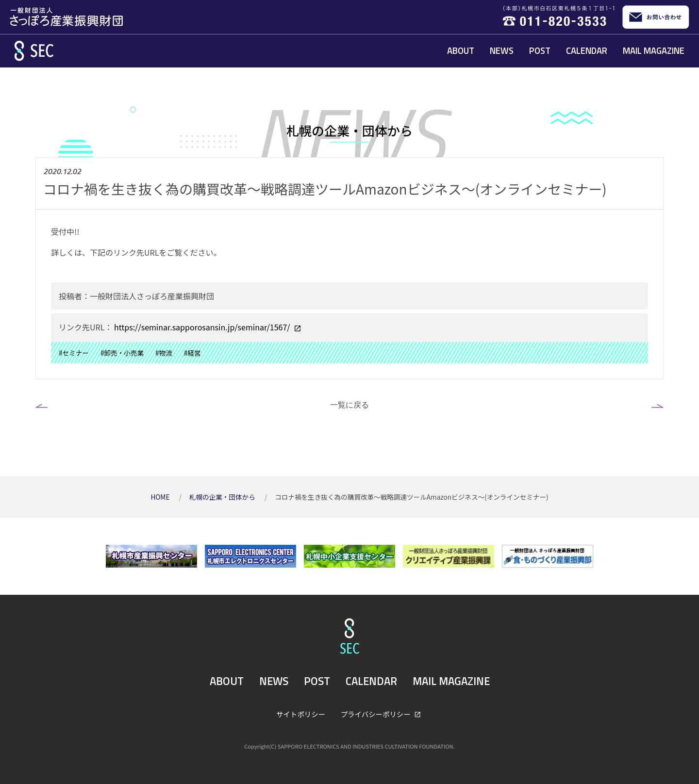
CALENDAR (587, 50)
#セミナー (74, 353)
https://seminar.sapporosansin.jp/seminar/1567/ (202, 327)
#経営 (192, 353)
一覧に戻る (349, 405)
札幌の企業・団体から (223, 497)
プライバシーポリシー (376, 714)
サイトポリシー (301, 714)
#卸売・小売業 (122, 353)
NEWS (502, 50)
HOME (161, 497)
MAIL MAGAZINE (654, 50)
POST (540, 50)
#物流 (164, 353)
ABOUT (461, 50)
